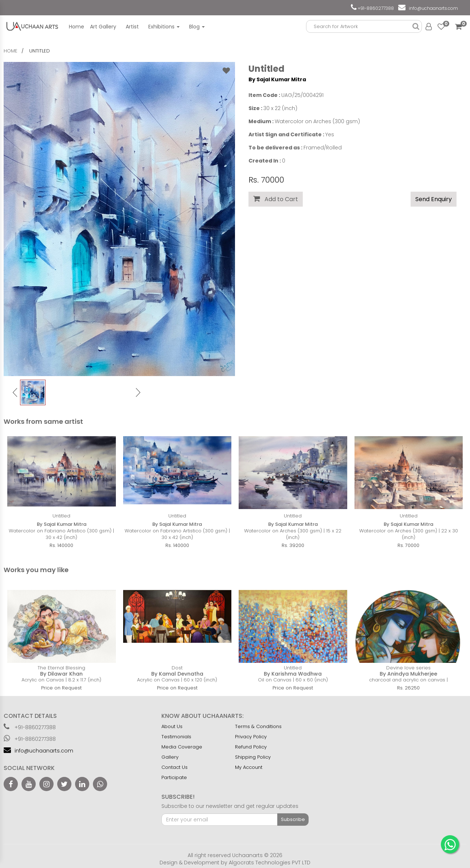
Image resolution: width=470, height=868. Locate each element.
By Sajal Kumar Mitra (277, 79)
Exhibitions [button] (164, 27)
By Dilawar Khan (61, 674)
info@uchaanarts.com (432, 8)
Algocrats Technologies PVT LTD (270, 863)
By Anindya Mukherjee (408, 674)
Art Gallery (103, 27)
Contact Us (175, 767)
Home (77, 27)
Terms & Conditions (258, 726)
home (11, 51)
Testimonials (176, 737)
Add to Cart (276, 199)
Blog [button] (197, 27)
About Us (172, 726)
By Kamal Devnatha (177, 674)
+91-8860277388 (375, 8)
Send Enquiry (434, 199)
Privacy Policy (251, 737)
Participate (174, 777)
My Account (249, 767)
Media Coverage (182, 747)
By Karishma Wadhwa (293, 674)
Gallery (170, 757)
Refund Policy (251, 747)
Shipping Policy (253, 757)
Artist (132, 27)
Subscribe (293, 819)
